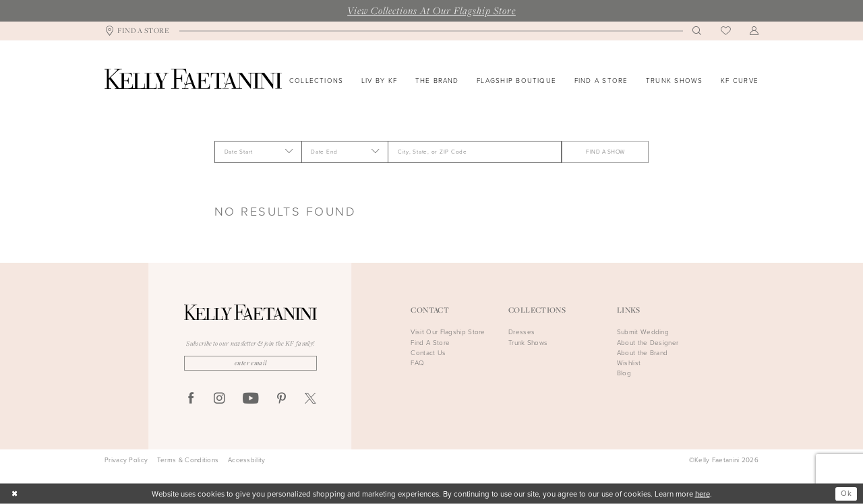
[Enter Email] (250, 363)
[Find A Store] (137, 31)
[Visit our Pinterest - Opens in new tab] (281, 399)
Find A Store (430, 343)
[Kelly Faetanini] (193, 79)
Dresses (522, 332)
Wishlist (629, 363)
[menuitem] (137, 31)
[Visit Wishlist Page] (726, 31)
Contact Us (428, 353)
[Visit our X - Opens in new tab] (310, 399)
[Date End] (345, 152)
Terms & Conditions (188, 460)
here (703, 494)
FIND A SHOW (605, 152)
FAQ (417, 363)
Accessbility (247, 460)
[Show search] (697, 31)
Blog (624, 373)
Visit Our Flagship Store (448, 332)
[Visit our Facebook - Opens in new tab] (191, 399)
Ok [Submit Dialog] (846, 494)
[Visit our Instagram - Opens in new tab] (219, 399)
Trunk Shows (528, 343)
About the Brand (643, 353)
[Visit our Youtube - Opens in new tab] (250, 399)
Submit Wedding (643, 332)
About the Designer (648, 343)
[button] (754, 31)
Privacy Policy (126, 460)
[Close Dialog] (14, 494)
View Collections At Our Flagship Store (431, 10)
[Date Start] (258, 152)
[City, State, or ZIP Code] (475, 152)
